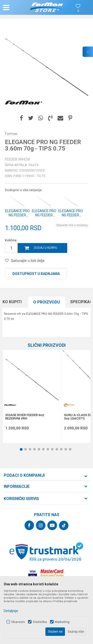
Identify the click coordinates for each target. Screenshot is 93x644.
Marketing (62, 622)
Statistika (40, 622)
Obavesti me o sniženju (72, 225)
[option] (46, 67)
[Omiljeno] (78, 11)
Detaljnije (11, 611)
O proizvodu (47, 302)
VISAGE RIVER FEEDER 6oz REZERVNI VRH (25, 417)
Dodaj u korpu (46, 248)
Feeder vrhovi (17, 159)
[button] (16, 7)
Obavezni (18, 622)
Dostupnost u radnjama (36, 274)
